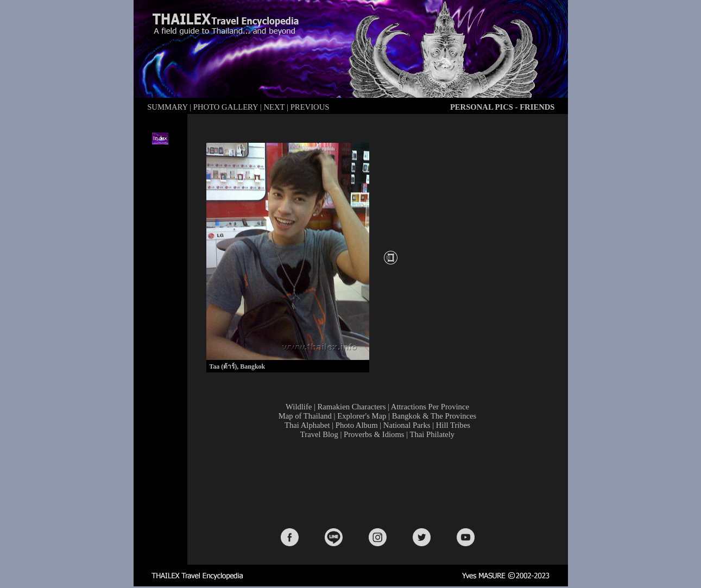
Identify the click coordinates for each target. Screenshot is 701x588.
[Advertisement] (380, 483)
